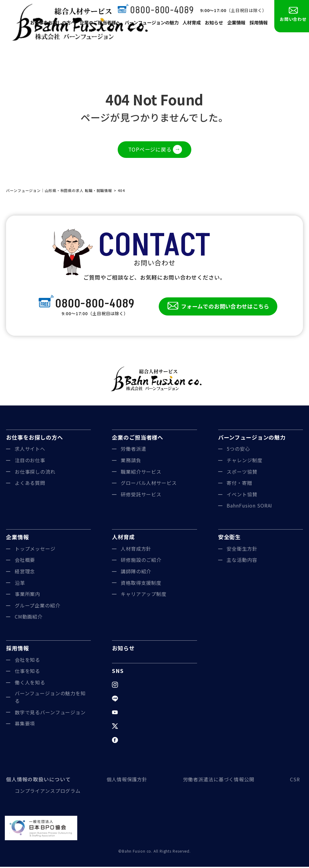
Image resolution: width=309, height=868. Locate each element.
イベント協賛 (242, 495)
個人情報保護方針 (124, 780)
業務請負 (131, 461)
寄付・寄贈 (239, 484)
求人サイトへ (30, 450)
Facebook (133, 741)
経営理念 (25, 572)
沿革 (20, 584)
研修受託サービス (141, 495)
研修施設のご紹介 (141, 561)
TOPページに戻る (150, 150)
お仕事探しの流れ (35, 473)
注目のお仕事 (30, 461)
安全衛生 (230, 538)
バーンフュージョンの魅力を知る (50, 698)
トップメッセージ (35, 550)
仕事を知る (28, 672)
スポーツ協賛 (242, 473)
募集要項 (25, 725)
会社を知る (28, 661)
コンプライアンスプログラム (48, 792)
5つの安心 (238, 450)
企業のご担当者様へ (100, 25)
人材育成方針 (136, 550)
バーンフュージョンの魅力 (150, 25)
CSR (295, 780)
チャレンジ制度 (244, 461)
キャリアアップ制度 (144, 595)
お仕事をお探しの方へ (53, 25)
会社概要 (25, 561)
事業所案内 (28, 595)
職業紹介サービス (141, 473)
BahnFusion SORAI (249, 507)
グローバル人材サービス (149, 484)
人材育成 (190, 25)
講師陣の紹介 (136, 572)
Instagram (133, 686)
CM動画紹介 (29, 618)
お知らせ (212, 25)
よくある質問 (30, 484)
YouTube (132, 713)
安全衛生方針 (242, 550)
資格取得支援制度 (141, 584)
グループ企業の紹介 (38, 607)
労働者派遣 (134, 450)
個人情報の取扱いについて (37, 780)
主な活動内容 (242, 561)
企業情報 (235, 25)
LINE (127, 700)
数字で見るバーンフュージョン (50, 713)
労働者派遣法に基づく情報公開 (217, 780)
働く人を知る (30, 684)
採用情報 (258, 25)
